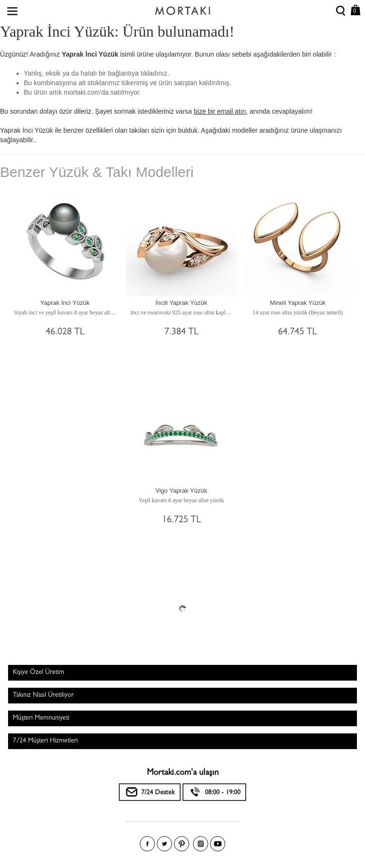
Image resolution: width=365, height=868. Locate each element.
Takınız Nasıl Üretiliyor (43, 695)
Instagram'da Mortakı (201, 844)
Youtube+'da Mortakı (218, 844)
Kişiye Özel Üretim (38, 673)
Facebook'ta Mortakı (147, 844)
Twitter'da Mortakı (164, 844)
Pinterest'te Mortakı (182, 844)
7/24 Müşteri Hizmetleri (45, 741)
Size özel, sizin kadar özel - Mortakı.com (182, 9)
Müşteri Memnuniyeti (41, 718)
